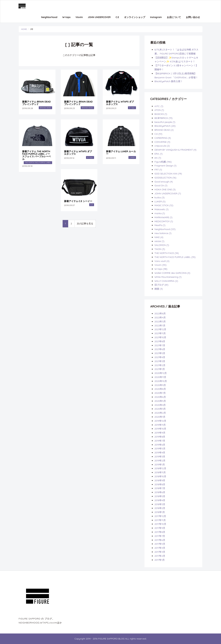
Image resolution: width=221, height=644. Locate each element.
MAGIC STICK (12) (164, 205)
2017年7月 (160, 536)
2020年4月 (160, 405)
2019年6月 (160, 445)
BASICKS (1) (161, 114)
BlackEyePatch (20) (165, 126)
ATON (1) (159, 110)
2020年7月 (160, 393)
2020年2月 (160, 413)
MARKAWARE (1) (163, 217)
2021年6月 (160, 349)
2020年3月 (160, 409)
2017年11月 (160, 520)
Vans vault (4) (162, 261)
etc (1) (158, 158)
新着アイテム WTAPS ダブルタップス (120, 103)
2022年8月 (160, 313)
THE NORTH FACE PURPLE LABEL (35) (175, 257)
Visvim (79, 17)
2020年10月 (161, 381)
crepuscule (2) (162, 146)
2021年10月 (160, 337)
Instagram (156, 17)
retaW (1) (159, 241)
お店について (174, 17)
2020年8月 (160, 389)
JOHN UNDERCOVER (99, 17)
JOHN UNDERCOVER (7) (168, 193)
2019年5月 (160, 449)
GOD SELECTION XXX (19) (168, 174)
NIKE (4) (159, 237)
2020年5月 (160, 401)
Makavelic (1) (162, 209)
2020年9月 (160, 385)
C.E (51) (158, 134)
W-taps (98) (161, 269)
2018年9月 (160, 480)
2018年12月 (160, 468)
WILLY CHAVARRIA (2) (166, 281)
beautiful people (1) (165, 122)
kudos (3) (160, 197)
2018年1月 (160, 512)
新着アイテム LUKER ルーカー (121, 153)
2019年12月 (160, 421)
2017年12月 (160, 516)
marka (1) (160, 213)
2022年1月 (160, 326)
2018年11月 (160, 472)
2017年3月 (160, 552)
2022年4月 (160, 317)
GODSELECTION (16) (165, 178)
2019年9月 (160, 433)
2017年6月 (160, 540)
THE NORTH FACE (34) (167, 253)
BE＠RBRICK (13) (164, 118)
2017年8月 (160, 532)
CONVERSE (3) (162, 142)
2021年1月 (160, 369)
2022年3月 (160, 321)
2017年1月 (160, 560)
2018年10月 (160, 476)
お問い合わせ (193, 17)
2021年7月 (160, 345)
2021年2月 (160, 365)
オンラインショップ (135, 17)
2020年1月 (160, 417)
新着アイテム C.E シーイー (78, 201)
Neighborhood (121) (165, 229)
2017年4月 (160, 548)
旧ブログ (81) (161, 285)
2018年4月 (160, 500)
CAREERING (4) (163, 138)
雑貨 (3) (159, 289)
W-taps (66, 17)
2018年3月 (160, 504)
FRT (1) (158, 170)
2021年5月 (160, 353)
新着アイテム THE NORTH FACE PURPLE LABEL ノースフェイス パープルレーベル (37, 155)
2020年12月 (161, 373)
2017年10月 (160, 524)
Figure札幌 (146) (163, 162)
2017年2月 (160, 556)
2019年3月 (160, 457)
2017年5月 (160, 544)
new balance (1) (163, 233)
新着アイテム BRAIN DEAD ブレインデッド (36, 103)
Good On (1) (161, 185)
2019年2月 (160, 461)
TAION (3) (160, 249)
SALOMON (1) (162, 245)
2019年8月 (160, 437)
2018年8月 (160, 484)
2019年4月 (160, 453)
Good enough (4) (164, 182)
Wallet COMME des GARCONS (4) (172, 273)
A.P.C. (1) (159, 106)
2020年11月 (160, 377)
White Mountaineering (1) (168, 277)
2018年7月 (160, 488)
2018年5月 (160, 496)
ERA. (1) (159, 154)
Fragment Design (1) (166, 166)
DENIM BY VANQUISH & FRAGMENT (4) (175, 150)
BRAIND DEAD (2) (164, 130)
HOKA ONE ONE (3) (165, 189)
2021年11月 (160, 333)
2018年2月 (160, 508)
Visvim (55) (161, 265)
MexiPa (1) (160, 225)
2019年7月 (160, 441)
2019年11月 (160, 425)
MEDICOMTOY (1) (164, 221)
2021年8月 (160, 341)
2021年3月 (160, 361)
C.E (117, 17)
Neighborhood (49, 17)
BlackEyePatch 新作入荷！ (169, 81)
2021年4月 (160, 357)
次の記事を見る (85, 224)
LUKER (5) (160, 201)
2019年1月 (160, 465)
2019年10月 (160, 429)
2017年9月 (160, 528)
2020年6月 (160, 397)
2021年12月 (160, 329)
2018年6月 (160, 492)
